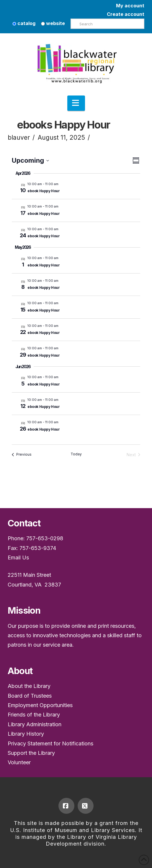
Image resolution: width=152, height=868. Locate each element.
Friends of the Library (34, 715)
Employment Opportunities (40, 705)
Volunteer (19, 762)
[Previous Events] (22, 455)
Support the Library (31, 753)
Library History (26, 734)
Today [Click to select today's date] (76, 454)
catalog (24, 23)
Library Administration (35, 724)
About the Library (29, 686)
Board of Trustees (30, 696)
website (53, 23)
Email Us (18, 557)
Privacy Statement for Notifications (50, 743)
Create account (126, 14)
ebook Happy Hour (44, 191)
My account (130, 6)
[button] (76, 103)
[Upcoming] (30, 160)
